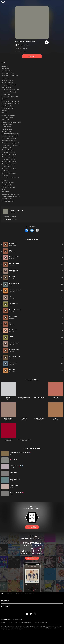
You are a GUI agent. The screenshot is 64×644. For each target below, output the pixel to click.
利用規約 (3, 622)
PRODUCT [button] (5, 601)
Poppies (8, 397)
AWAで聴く (32, 56)
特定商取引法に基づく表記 (41, 622)
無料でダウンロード (32, 558)
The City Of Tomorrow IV (24, 397)
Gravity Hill (24, 418)
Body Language (8, 439)
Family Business (8, 418)
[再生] (47, 42)
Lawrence (27, 45)
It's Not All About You (16, 210)
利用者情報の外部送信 (26, 622)
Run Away (56, 418)
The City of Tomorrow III (40, 397)
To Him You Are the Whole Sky (24, 439)
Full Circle (56, 397)
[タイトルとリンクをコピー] (37, 230)
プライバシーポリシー (13, 622)
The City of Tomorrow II (40, 418)
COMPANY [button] (5, 606)
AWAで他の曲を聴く (32, 527)
